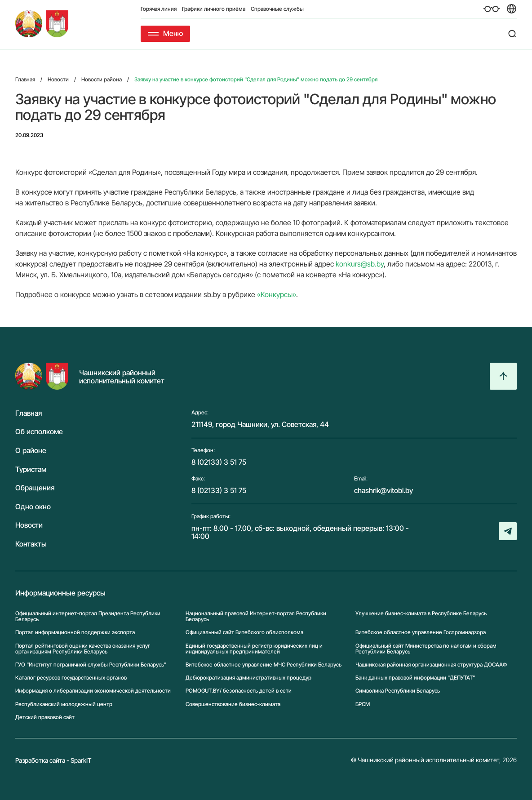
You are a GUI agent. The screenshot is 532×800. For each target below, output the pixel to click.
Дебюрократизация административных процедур (248, 678)
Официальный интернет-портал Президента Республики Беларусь (88, 616)
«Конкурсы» (277, 294)
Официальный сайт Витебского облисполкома (244, 632)
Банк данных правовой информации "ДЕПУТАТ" (415, 678)
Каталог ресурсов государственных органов (71, 678)
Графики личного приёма (214, 9)
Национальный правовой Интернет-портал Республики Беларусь (256, 616)
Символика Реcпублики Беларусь (398, 691)
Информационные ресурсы (60, 593)
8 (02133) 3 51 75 (219, 462)
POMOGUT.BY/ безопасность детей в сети (239, 691)
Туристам (31, 470)
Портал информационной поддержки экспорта (75, 632)
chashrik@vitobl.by (383, 490)
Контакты (31, 544)
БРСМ (363, 704)
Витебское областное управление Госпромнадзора (421, 632)
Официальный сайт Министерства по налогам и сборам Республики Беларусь (426, 649)
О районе (31, 451)
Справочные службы (277, 9)
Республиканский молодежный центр (64, 704)
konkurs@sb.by (360, 264)
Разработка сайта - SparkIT (53, 760)
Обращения (35, 488)
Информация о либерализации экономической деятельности (93, 691)
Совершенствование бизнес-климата (233, 704)
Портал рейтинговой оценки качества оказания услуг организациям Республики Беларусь (83, 649)
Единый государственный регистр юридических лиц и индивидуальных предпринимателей (254, 649)
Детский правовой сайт (45, 717)
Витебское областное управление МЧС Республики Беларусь (264, 664)
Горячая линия (159, 9)
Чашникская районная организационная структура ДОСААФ (431, 664)
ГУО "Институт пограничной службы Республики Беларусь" (91, 664)
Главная (29, 413)
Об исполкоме (39, 432)
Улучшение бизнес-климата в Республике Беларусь (421, 613)
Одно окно (33, 507)
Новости (29, 525)
